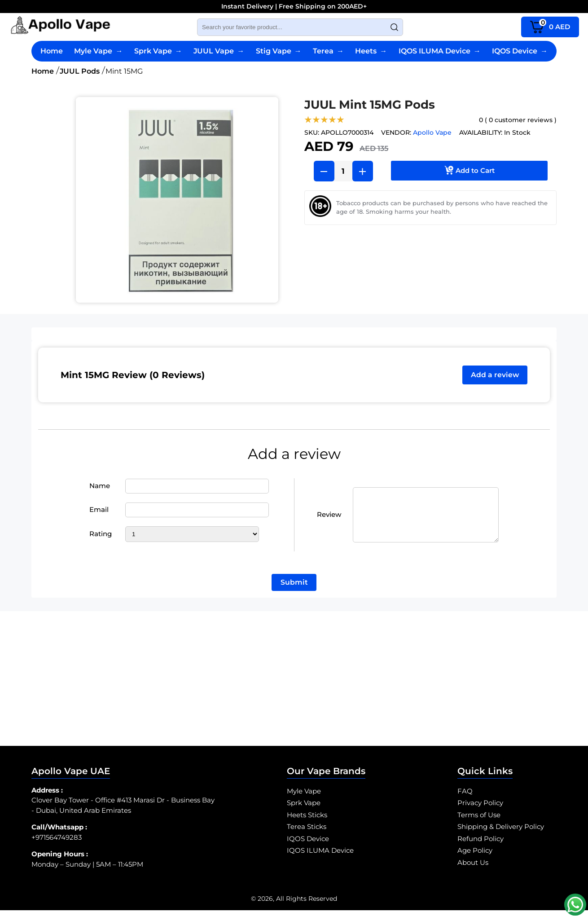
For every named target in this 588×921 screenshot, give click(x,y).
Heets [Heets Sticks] (371, 51)
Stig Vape (279, 51)
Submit (294, 593)
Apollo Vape (432, 132)
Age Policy (475, 861)
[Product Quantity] (343, 171)
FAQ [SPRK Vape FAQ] (465, 802)
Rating (101, 539)
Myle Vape (98, 51)
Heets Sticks (307, 826)
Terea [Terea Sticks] (328, 51)
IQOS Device (520, 51)
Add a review (494, 375)
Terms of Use (479, 826)
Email (99, 515)
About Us (473, 873)
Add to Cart (470, 169)
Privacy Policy (480, 813)
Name (100, 491)
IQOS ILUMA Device (440, 51)
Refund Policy (480, 849)
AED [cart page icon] (550, 26)
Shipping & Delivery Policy (501, 837)
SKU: (312, 132)
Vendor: (396, 132)
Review (329, 520)
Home (52, 51)
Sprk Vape (158, 51)
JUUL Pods (80, 71)
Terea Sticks (307, 837)
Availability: (481, 132)
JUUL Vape (219, 51)
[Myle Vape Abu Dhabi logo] (60, 27)
